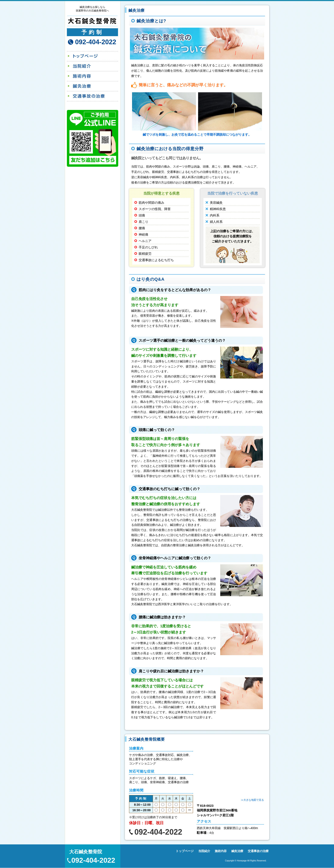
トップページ (92, 56)
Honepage (242, 861)
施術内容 (92, 76)
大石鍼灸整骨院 (86, 852)
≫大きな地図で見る (252, 800)
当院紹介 (92, 66)
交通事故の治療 (92, 96)
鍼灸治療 (92, 86)
